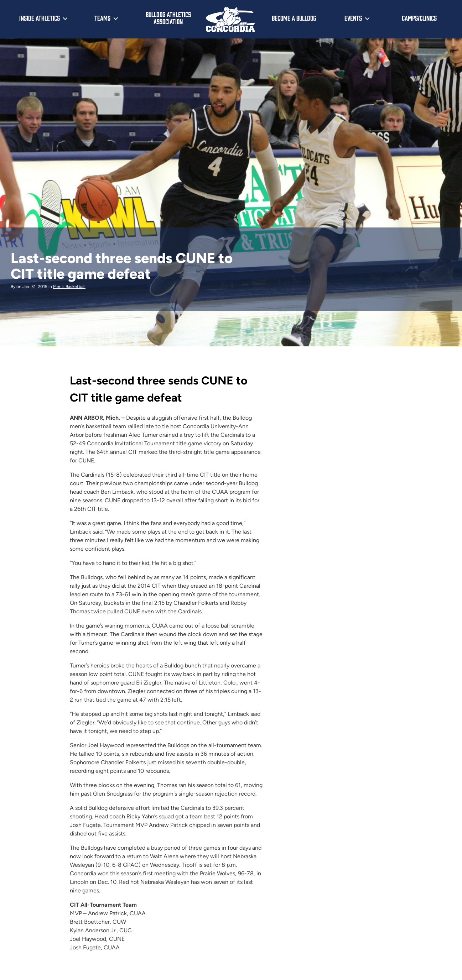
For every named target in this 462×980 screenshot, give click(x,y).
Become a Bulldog (294, 18)
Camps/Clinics (419, 18)
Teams (102, 18)
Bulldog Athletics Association (168, 18)
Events (353, 18)
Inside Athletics (40, 18)
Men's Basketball (69, 287)
